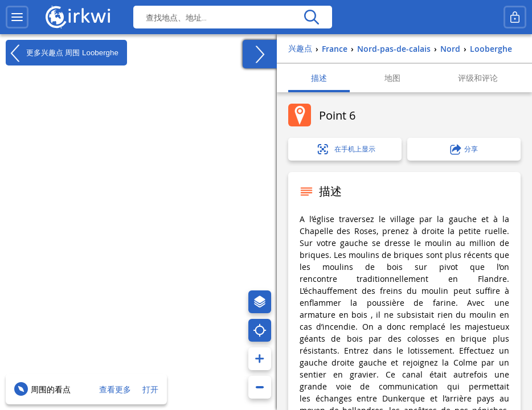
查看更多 (115, 389)
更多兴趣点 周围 (62, 53)
